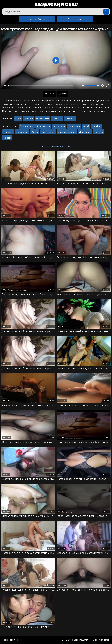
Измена (98, 132)
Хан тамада (43, 126)
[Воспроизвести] (5, 85)
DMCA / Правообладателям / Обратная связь (86, 640)
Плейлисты (37, 19)
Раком (7, 138)
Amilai (35, 132)
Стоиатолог (48, 132)
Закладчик (59, 126)
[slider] (40, 86)
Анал (18, 118)
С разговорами (67, 132)
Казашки (70, 118)
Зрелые (28, 118)
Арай (86, 126)
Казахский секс (56, 4)
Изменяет (85, 132)
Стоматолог (27, 126)
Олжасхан (74, 126)
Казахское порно (12, 640)
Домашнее (42, 118)
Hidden (97, 126)
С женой (57, 118)
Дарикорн (22, 132)
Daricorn (8, 132)
